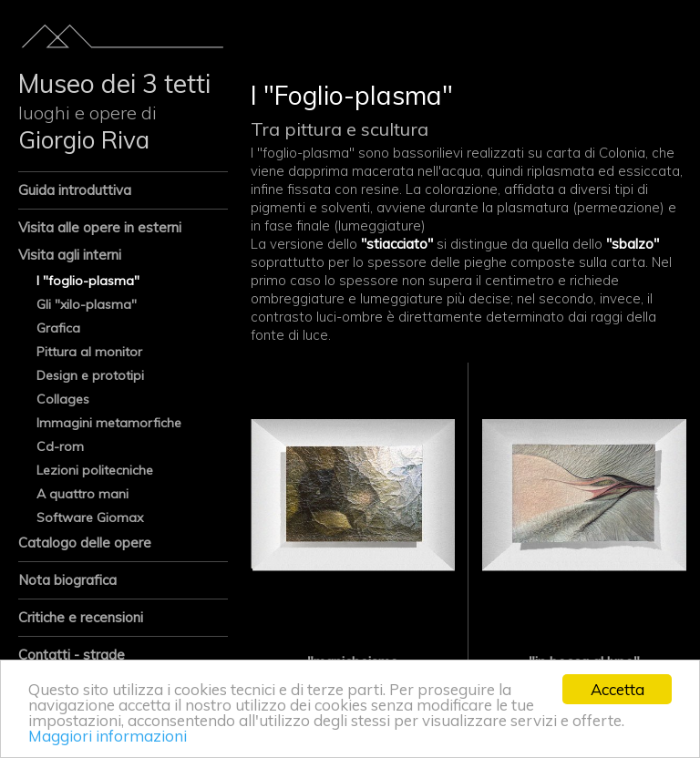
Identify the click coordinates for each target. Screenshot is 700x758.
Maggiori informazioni (108, 736)
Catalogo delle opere (85, 543)
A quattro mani (82, 494)
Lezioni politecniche (95, 470)
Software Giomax (90, 517)
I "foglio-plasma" (88, 281)
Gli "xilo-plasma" (87, 304)
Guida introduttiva (75, 190)
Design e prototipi (90, 375)
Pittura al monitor (89, 352)
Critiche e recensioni (81, 617)
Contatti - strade (72, 655)
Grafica (58, 328)
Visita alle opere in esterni (100, 227)
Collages (63, 399)
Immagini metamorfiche (109, 423)
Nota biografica (67, 580)
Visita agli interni (70, 255)
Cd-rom (60, 446)
